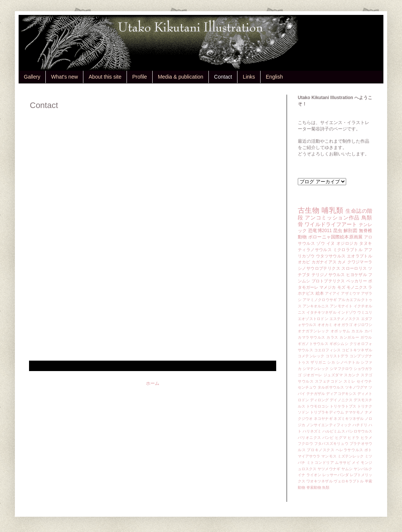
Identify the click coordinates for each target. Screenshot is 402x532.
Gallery (32, 77)
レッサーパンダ (336, 475)
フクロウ (305, 444)
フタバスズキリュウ (331, 444)
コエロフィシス (328, 350)
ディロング (319, 400)
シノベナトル (348, 362)
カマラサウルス (312, 337)
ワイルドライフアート (331, 224)
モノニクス (357, 287)
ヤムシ (347, 469)
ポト (368, 450)
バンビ (328, 438)
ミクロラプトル (348, 250)
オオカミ (325, 325)
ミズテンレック (351, 456)
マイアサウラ (309, 456)
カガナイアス (324, 262)
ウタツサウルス (331, 256)
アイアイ (333, 293)
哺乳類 (332, 210)
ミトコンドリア (320, 463)
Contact (223, 77)
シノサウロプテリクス (319, 268)
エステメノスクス (345, 319)
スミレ (350, 381)
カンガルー (349, 337)
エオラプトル (360, 256)
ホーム (153, 383)
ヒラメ (366, 438)
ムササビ (343, 463)
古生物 (309, 210)
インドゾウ (347, 312)
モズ (341, 287)
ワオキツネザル (320, 481)
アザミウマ (350, 293)
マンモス (329, 456)
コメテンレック (311, 356)
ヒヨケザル (357, 275)
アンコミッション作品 (332, 218)
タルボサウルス (331, 387)
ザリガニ (318, 362)
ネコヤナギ (323, 419)
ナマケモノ (354, 412)
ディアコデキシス (341, 394)
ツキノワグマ (356, 387)
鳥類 (367, 218)
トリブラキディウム (327, 412)
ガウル (366, 337)
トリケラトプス (343, 406)
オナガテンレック (314, 331)
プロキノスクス (320, 450)
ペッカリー (357, 281)
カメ (342, 262)
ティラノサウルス (315, 250)
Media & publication (181, 77)
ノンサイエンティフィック (329, 425)
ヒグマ (341, 438)
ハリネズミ (312, 431)
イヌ (331, 243)
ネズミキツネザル (349, 419)
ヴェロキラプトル (349, 481)
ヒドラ (353, 438)
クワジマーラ (360, 262)
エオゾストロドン (313, 319)
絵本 (320, 293)
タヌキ (366, 243)
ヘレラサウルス (350, 450)
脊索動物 (314, 487)
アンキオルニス (316, 306)
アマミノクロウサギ (320, 300)
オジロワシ (363, 325)
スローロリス (354, 268)
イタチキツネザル (321, 312)
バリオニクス (310, 438)
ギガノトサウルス (313, 344)
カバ (368, 331)
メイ (356, 463)
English (274, 77)
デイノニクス (341, 400)
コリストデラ (337, 356)
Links (249, 77)
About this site (105, 77)
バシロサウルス (359, 431)
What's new (64, 77)
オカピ (304, 262)
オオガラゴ (343, 325)
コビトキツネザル (357, 350)
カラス (332, 337)
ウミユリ (365, 312)
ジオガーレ (313, 375)
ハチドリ (360, 425)
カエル (357, 331)
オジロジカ (347, 243)
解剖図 (350, 231)
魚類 (326, 487)
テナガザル (316, 394)
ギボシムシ (339, 344)
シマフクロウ (341, 369)
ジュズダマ (333, 375)
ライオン (314, 475)
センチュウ (307, 387)
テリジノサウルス (328, 275)
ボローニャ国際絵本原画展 (335, 237)
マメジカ (328, 287)
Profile (140, 77)
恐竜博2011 (320, 231)
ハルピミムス (334, 431)
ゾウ (321, 243)
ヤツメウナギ (329, 469)
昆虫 (338, 231)
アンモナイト (341, 306)
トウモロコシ (318, 406)
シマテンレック (316, 369)
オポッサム (340, 331)
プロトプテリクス (328, 281)
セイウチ (364, 381)
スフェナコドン (329, 381)
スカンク (352, 375)
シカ (331, 362)
